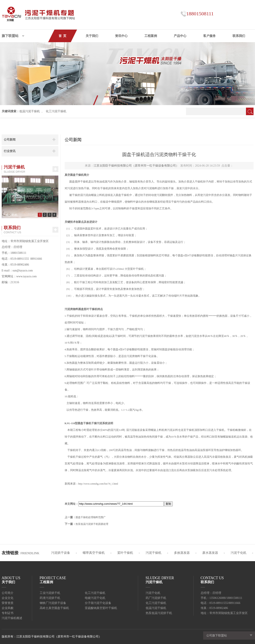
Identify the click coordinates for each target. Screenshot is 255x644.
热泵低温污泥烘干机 (159, 613)
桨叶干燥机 (125, 553)
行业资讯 (10, 151)
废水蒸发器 (210, 553)
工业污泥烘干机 (50, 593)
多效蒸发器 (182, 553)
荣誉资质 (8, 603)
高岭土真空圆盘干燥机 (54, 608)
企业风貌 (8, 608)
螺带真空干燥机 (94, 553)
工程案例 (151, 36)
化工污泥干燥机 (56, 111)
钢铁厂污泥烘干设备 (53, 603)
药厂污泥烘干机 (156, 598)
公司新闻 (10, 140)
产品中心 (180, 36)
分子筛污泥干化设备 (98, 603)
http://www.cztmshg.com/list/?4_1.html (98, 484)
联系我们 (239, 36)
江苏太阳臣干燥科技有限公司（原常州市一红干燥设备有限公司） (136, 166)
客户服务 (209, 36)
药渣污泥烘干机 (50, 598)
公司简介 (8, 593)
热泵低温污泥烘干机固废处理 (92, 524)
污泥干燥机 (154, 553)
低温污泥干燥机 (30, 111)
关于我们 (92, 36)
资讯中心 (121, 36)
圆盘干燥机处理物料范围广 (91, 517)
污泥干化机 (239, 553)
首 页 (63, 36)
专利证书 (8, 613)
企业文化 (8, 598)
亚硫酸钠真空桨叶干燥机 (101, 608)
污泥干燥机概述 (12, 618)
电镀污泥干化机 (95, 598)
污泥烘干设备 (61, 553)
